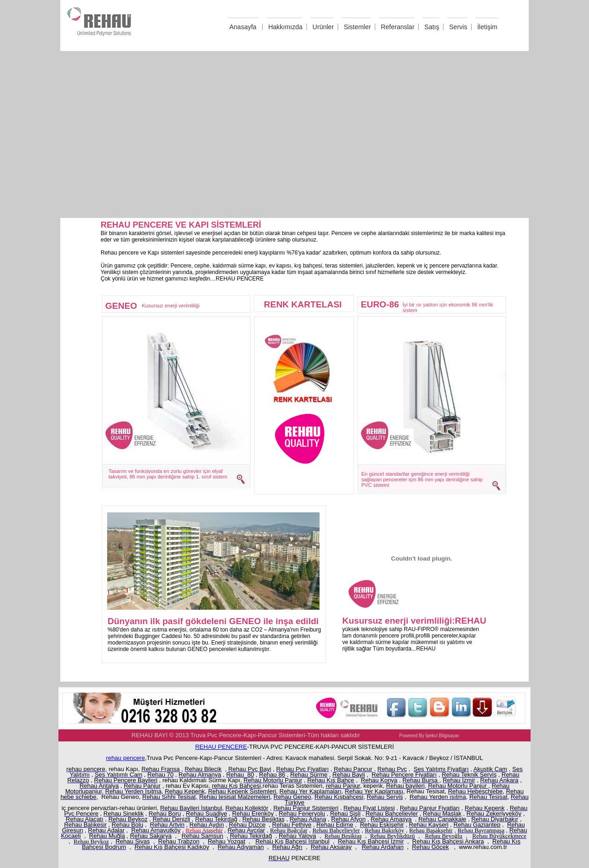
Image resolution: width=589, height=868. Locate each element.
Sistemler (357, 27)
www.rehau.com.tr (483, 847)
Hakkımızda (285, 27)
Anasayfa (243, 27)
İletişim (487, 27)
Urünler (323, 27)
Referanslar (397, 27)
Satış (432, 27)
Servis (458, 27)
